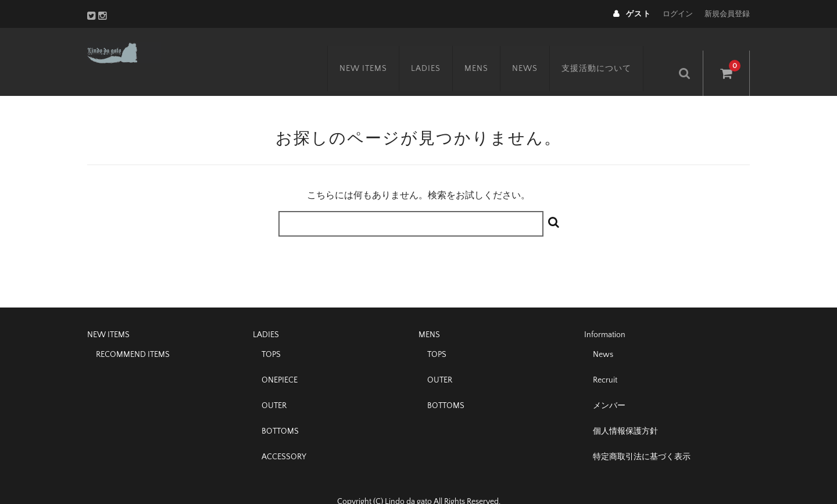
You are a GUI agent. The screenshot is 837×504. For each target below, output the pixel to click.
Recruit (605, 359)
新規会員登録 (727, 14)
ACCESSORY (284, 435)
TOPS (271, 333)
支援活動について (610, 51)
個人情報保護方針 (625, 410)
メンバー (609, 384)
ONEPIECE (280, 359)
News (603, 333)
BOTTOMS (280, 410)
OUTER (274, 384)
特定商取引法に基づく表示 (642, 435)
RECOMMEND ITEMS (133, 333)
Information (605, 313)
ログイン (678, 14)
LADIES (439, 51)
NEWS (538, 51)
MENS (490, 51)
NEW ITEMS (377, 51)
